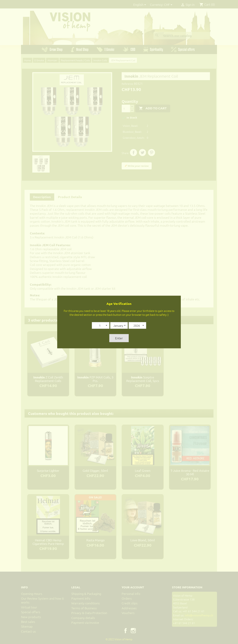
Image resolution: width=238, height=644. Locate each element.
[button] (101, 325)
